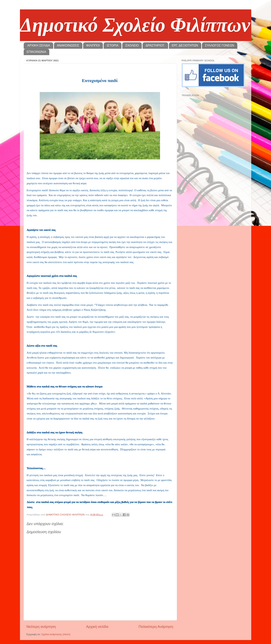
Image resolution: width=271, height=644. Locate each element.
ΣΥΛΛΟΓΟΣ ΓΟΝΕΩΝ (220, 45)
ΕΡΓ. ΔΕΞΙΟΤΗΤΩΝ (185, 45)
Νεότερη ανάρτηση (41, 627)
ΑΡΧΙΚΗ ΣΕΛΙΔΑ (39, 45)
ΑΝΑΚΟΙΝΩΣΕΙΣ (68, 45)
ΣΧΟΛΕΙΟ (132, 45)
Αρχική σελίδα (97, 627)
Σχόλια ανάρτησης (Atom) (56, 634)
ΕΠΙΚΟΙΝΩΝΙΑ (36, 52)
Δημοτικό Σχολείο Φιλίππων (135, 25)
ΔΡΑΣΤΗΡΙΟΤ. (155, 45)
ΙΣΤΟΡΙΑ (112, 45)
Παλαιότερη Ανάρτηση (156, 627)
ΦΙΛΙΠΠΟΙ (93, 45)
